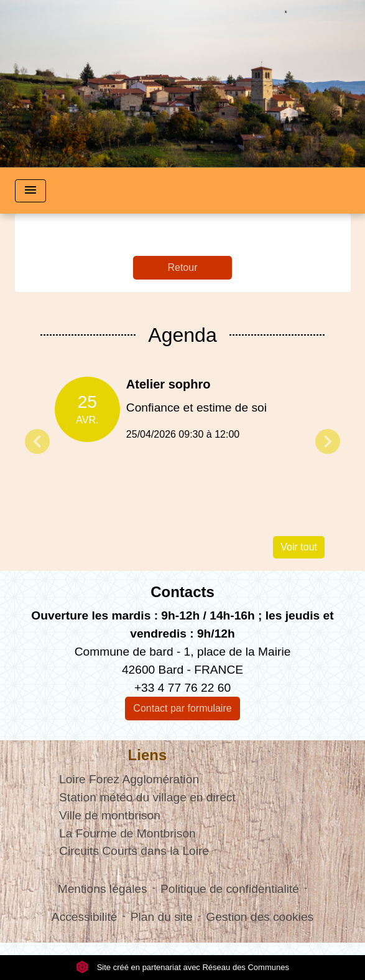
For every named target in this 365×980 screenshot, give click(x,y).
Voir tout (299, 547)
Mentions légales (103, 889)
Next (328, 441)
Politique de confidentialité (230, 889)
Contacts (182, 592)
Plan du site (162, 917)
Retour (182, 267)
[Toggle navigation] (30, 191)
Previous (37, 441)
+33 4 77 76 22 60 (182, 688)
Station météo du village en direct (147, 797)
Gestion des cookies (260, 917)
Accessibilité (85, 917)
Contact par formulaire (182, 708)
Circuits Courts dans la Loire (134, 851)
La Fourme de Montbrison (127, 833)
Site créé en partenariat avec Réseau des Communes (182, 967)
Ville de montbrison (110, 815)
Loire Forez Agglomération (129, 779)
